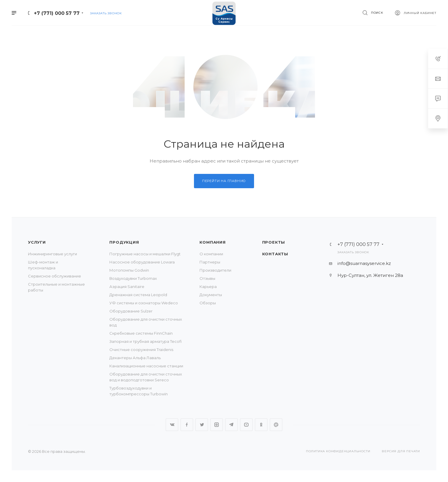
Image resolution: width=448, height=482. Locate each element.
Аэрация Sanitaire (127, 287)
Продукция (124, 242)
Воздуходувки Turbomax (133, 278)
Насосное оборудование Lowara (142, 262)
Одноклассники (261, 425)
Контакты (275, 254)
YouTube (246, 425)
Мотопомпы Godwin (129, 270)
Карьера (208, 287)
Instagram (217, 425)
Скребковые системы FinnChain (141, 333)
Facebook (187, 425)
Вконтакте (172, 425)
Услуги (37, 242)
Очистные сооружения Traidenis (141, 350)
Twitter (202, 425)
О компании (211, 254)
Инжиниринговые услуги (52, 254)
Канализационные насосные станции (146, 366)
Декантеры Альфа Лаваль (135, 358)
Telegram (231, 425)
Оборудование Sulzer (131, 311)
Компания (212, 242)
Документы (211, 295)
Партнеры (210, 262)
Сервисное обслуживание (55, 276)
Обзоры (208, 303)
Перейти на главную (224, 181)
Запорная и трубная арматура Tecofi (146, 341)
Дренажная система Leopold (138, 295)
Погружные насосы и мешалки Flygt (145, 254)
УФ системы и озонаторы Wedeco (144, 303)
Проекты (274, 242)
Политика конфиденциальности (338, 451)
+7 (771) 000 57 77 (57, 13)
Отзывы (207, 278)
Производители (215, 270)
